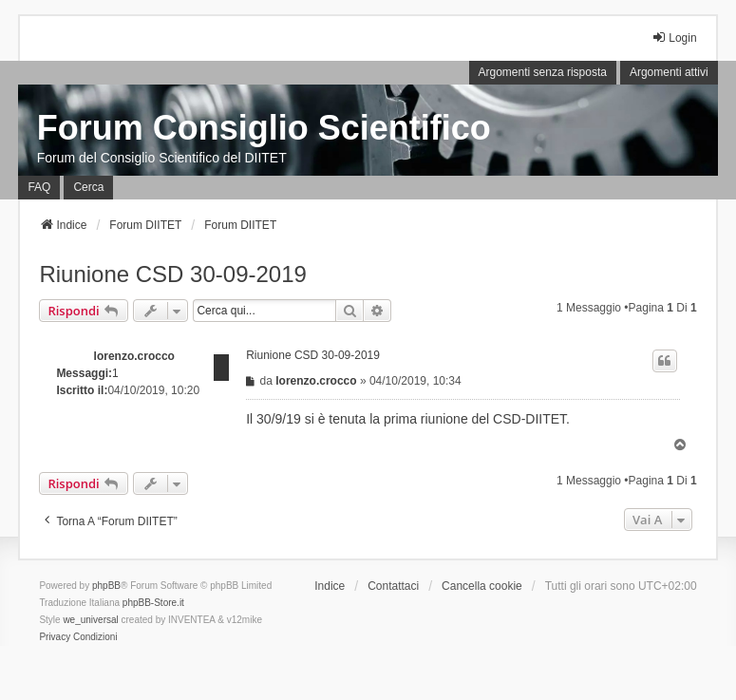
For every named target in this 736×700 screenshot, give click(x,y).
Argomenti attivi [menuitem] (669, 72)
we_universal (90, 620)
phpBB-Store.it (153, 603)
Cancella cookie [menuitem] (482, 586)
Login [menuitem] (674, 38)
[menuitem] (55, 637)
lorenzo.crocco (134, 356)
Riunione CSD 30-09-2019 (173, 274)
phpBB (106, 586)
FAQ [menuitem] (39, 187)
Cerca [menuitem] (88, 187)
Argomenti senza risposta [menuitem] (543, 72)
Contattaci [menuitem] (393, 586)
